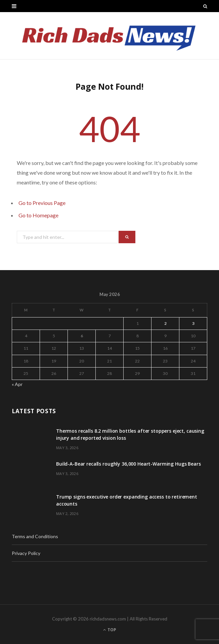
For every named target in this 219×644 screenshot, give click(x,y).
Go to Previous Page (42, 203)
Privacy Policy (26, 553)
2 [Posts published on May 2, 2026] (165, 323)
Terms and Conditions (35, 536)
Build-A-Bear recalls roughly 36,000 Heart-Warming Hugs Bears (128, 464)
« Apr (17, 384)
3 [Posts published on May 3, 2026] (193, 323)
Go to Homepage (38, 215)
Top (110, 630)
